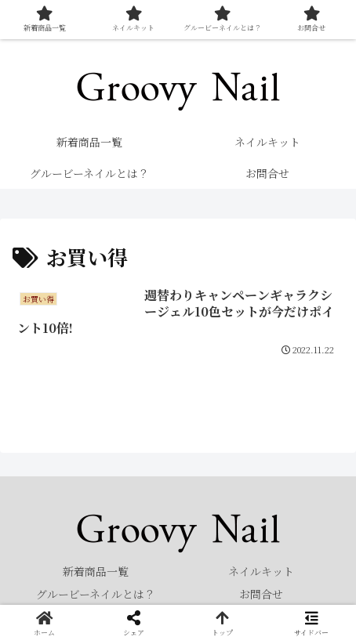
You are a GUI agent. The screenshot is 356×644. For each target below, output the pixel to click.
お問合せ (261, 594)
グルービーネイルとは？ (96, 594)
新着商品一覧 (96, 571)
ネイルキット (261, 571)
